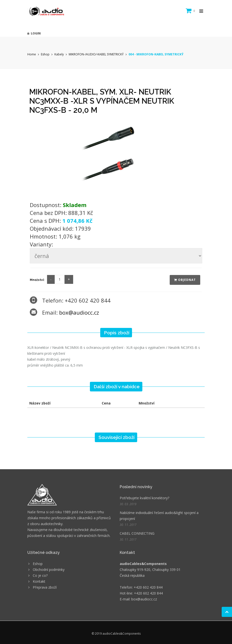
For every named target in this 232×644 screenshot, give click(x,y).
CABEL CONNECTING (137, 533)
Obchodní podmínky (49, 570)
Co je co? (40, 575)
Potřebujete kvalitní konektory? (144, 498)
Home (32, 54)
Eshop (45, 54)
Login (34, 33)
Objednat (185, 280)
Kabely (59, 54)
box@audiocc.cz (79, 312)
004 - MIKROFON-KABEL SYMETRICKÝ (156, 54)
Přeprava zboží (45, 587)
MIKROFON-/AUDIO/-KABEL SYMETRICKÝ (96, 54)
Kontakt (39, 581)
